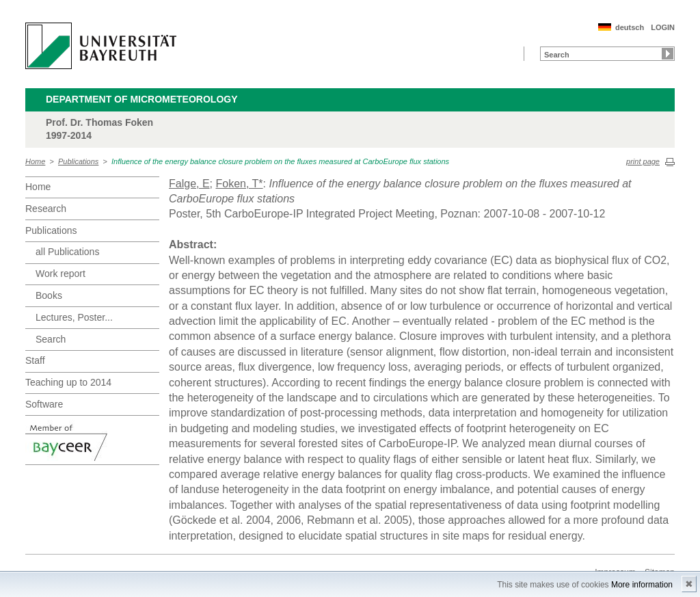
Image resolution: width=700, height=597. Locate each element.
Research (46, 209)
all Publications (67, 252)
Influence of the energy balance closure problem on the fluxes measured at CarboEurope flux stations (280, 161)
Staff (35, 360)
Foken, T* (239, 184)
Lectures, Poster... (74, 317)
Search (51, 339)
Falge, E (189, 184)
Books (49, 295)
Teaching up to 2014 (68, 382)
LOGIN (663, 27)
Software (44, 404)
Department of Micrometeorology (142, 99)
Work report (60, 274)
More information (642, 585)
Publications (78, 161)
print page (643, 161)
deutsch (630, 27)
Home (35, 161)
